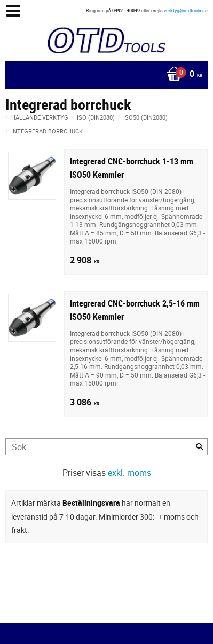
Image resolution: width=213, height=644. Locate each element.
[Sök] (200, 447)
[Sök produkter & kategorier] (106, 447)
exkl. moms (129, 473)
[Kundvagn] (104, 75)
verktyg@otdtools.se (186, 10)
